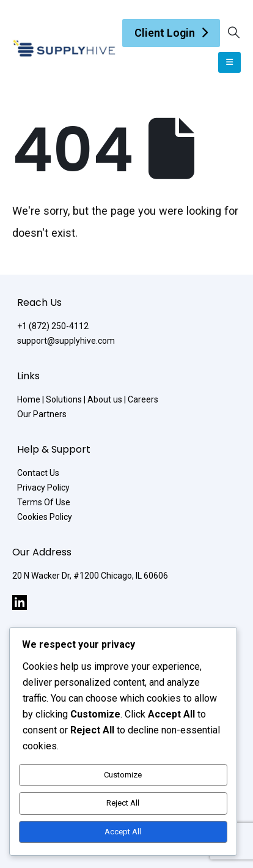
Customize (123, 775)
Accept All (123, 832)
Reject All (123, 803)
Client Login (165, 33)
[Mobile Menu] (229, 62)
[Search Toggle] (234, 33)
